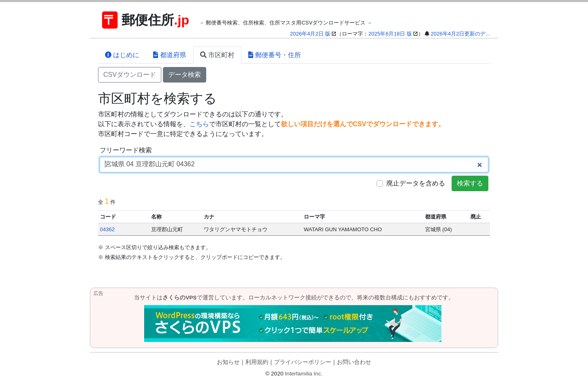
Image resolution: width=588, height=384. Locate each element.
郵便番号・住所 (274, 55)
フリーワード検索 (126, 150)
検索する (470, 183)
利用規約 (257, 362)
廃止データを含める (416, 183)
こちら (199, 124)
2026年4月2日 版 (310, 34)
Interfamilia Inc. (304, 374)
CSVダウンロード (130, 75)
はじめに (122, 55)
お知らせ (228, 362)
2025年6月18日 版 (390, 34)
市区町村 (217, 55)
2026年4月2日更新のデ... (460, 34)
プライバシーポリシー (303, 362)
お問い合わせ (354, 362)
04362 (107, 229)
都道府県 (169, 55)
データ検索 (185, 75)
